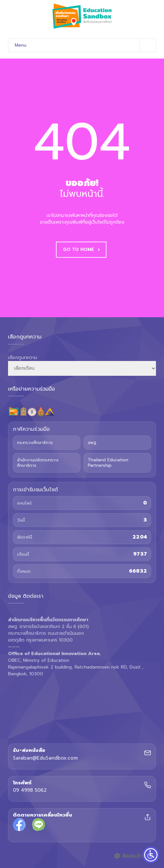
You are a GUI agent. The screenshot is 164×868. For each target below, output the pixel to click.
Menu (85, 45)
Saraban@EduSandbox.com (45, 758)
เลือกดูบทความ (23, 358)
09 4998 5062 (30, 790)
